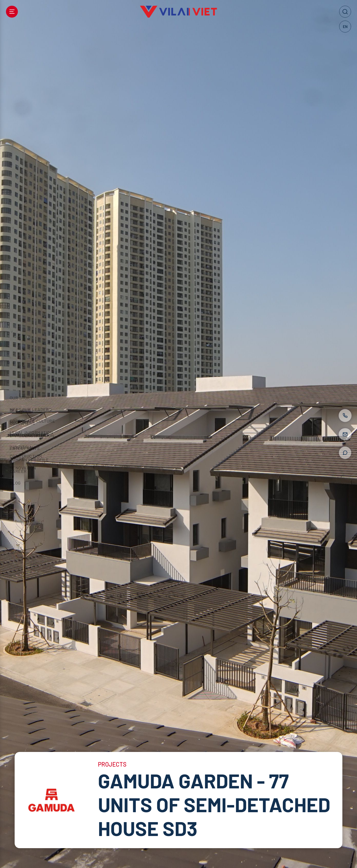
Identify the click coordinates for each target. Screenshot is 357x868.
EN (345, 27)
